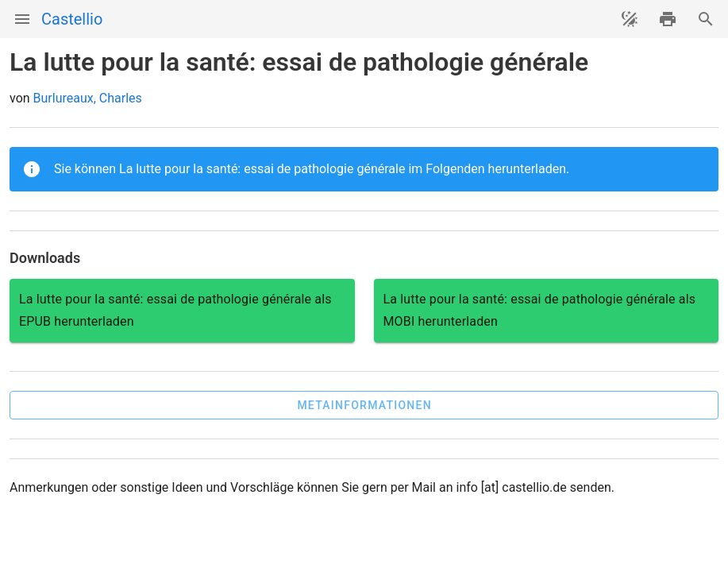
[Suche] (706, 19)
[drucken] (668, 19)
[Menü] (22, 19)
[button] (364, 405)
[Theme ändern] (630, 19)
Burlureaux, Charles (88, 98)
